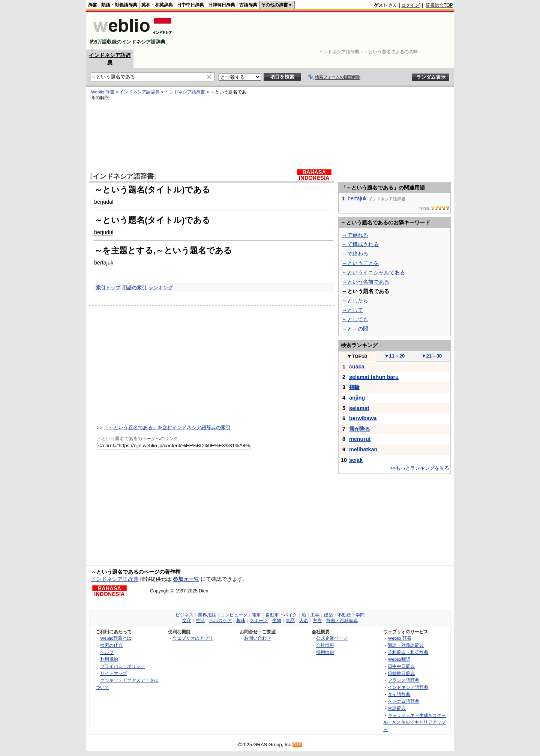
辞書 (93, 5)
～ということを (360, 263)
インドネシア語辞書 (185, 92)
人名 (304, 621)
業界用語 (207, 615)
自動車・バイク (281, 615)
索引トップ (108, 288)
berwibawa (363, 418)
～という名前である (366, 282)
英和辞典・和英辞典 (408, 652)
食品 (290, 621)
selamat (359, 408)
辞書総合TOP (439, 5)
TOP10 (357, 356)
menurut (360, 439)
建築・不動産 (337, 615)
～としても (355, 319)
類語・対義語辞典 (119, 5)
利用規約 (109, 659)
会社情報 (325, 645)
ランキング (161, 288)
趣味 (241, 621)
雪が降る (360, 429)
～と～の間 (355, 329)
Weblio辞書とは (116, 638)
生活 (200, 621)
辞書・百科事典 (342, 621)
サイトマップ (114, 673)
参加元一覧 (186, 579)
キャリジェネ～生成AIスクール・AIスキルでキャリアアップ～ (415, 722)
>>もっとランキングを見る (420, 468)
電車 (256, 615)
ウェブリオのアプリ (193, 638)
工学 (315, 615)
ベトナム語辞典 (403, 701)
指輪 (354, 387)
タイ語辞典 (399, 694)
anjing (357, 398)
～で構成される (360, 244)
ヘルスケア (220, 621)
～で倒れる (355, 235)
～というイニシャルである (373, 272)
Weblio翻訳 (399, 659)
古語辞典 (248, 5)
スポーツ (259, 621)
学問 (360, 615)
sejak (356, 460)
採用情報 (325, 652)
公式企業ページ (332, 638)
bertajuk (104, 263)
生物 (277, 621)
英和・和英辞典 (157, 5)
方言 (317, 621)
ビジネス (184, 615)
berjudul (104, 232)
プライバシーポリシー (123, 666)
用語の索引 (134, 288)
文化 (187, 621)
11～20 (395, 356)
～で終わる (355, 254)
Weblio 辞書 (103, 92)
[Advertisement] (316, 31)
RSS (298, 745)
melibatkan (363, 449)
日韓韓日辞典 (222, 5)
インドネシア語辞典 (139, 92)
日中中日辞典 (190, 5)
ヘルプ (107, 652)
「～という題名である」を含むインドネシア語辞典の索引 (167, 428)
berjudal (104, 202)
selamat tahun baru (374, 377)
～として (352, 310)
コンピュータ (234, 615)
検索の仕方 (111, 645)
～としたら (355, 301)
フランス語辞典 (403, 680)
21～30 (432, 356)
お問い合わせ (258, 638)
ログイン (410, 5)
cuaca (357, 367)
